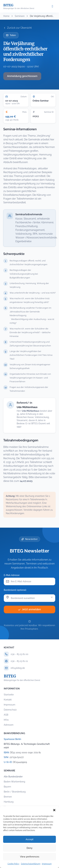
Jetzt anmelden (29, 609)
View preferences (30, 857)
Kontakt (8, 700)
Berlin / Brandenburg (15, 792)
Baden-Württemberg (14, 782)
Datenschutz (10, 710)
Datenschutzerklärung (31, 864)
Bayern (7, 787)
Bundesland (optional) (15, 590)
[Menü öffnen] (52, 6)
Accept (29, 839)
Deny (29, 848)
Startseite (9, 695)
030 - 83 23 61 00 (20, 654)
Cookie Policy (13, 864)
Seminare (20, 16)
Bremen (8, 797)
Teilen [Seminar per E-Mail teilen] (11, 35)
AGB (6, 715)
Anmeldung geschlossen (22, 76)
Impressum (47, 864)
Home (6, 16)
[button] (54, 810)
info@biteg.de (18, 668)
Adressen (9, 725)
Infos (6, 720)
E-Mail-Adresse (12, 575)
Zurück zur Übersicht (17, 28)
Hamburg (9, 802)
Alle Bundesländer (13, 777)
